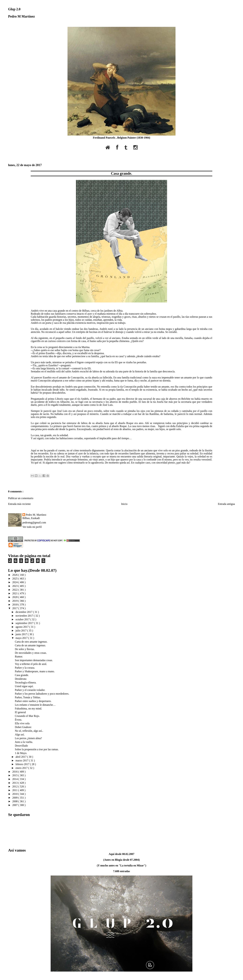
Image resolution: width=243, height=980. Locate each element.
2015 (15, 775)
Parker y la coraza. (25, 668)
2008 (15, 801)
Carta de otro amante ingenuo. (31, 642)
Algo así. (20, 734)
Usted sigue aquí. (24, 686)
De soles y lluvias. (25, 649)
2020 (15, 597)
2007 (15, 805)
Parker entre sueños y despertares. (33, 701)
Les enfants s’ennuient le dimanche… (35, 705)
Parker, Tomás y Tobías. (28, 697)
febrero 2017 (23, 764)
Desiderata (21, 679)
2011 (15, 790)
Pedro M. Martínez (36, 515)
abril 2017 (21, 757)
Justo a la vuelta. (24, 742)
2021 (15, 593)
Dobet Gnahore (23, 727)
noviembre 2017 (25, 616)
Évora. (18, 720)
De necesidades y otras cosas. (31, 653)
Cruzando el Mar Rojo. (27, 716)
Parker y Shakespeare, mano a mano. (35, 671)
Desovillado (21, 746)
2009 (15, 798)
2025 (15, 579)
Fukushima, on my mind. (28, 708)
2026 (15, 575)
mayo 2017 (22, 638)
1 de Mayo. (21, 753)
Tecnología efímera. (26, 683)
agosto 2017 (22, 627)
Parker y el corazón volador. (30, 690)
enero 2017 (22, 768)
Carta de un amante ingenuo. (30, 645)
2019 (15, 601)
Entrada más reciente (19, 504)
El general (20, 712)
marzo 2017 (22, 760)
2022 (15, 590)
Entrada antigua (226, 504)
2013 (15, 783)
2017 (15, 608)
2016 (15, 772)
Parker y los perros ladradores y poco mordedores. (42, 694)
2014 (15, 779)
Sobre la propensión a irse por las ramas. (37, 749)
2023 (15, 586)
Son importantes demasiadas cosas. (34, 660)
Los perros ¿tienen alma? (28, 738)
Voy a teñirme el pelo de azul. (31, 664)
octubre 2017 (23, 619)
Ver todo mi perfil (32, 527)
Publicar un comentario (21, 498)
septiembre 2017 (25, 623)
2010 (15, 794)
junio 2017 (22, 634)
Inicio (124, 504)
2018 (15, 605)
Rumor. (19, 657)
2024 (15, 582)
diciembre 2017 (24, 612)
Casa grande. (122, 173)
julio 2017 (21, 631)
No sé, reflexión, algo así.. (29, 731)
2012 (15, 786)
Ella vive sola (22, 723)
